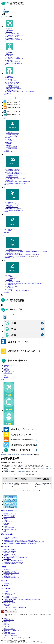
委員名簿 (9, 139)
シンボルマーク (11, 141)
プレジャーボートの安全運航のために (16, 179)
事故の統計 (9, 32)
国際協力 (9, 144)
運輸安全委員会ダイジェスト (14, 38)
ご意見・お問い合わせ (9, 634)
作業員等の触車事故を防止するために (16, 174)
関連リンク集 (7, 632)
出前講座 (9, 275)
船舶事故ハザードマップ (13, 204)
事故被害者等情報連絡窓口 (11, 635)
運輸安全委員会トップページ (8, 455)
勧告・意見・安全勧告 (12, 37)
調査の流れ (9, 142)
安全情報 (6, 212)
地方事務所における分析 (13, 87)
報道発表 (9, 231)
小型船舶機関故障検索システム (15, 210)
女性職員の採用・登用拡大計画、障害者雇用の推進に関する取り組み (25, 283)
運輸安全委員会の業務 (12, 135)
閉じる (2, 380)
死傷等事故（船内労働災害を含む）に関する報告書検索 (21, 92)
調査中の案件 (10, 30)
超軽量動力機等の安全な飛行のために (16, 183)
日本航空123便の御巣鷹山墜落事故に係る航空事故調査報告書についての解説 (27, 252)
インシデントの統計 (12, 81)
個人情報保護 (10, 288)
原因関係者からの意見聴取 (13, 282)
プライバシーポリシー (9, 629)
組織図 (8, 138)
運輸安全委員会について (10, 152)
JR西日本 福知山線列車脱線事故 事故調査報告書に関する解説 (23, 255)
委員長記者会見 (11, 229)
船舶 (5, 95)
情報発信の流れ (11, 202)
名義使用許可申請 (11, 285)
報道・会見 (6, 232)
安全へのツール (8, 185)
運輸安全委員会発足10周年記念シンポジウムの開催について (22, 256)
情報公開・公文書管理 (12, 286)
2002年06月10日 (7, 483)
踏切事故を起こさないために (14, 172)
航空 (5, 41)
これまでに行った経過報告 (13, 82)
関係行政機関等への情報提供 (14, 40)
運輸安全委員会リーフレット (14, 148)
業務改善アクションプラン (13, 253)
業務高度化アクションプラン (14, 250)
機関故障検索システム (12, 90)
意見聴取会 (9, 289)
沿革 (8, 150)
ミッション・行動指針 (12, 136)
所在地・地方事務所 (12, 147)
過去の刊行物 (10, 180)
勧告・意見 (9, 60)
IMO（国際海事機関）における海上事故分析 (18, 182)
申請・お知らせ (8, 292)
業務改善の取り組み (9, 258)
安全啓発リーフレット (12, 177)
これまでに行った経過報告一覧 (15, 35)
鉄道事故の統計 (25, 455)
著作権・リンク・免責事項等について (13, 631)
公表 (44, 485)
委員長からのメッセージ (13, 133)
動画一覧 (9, 93)
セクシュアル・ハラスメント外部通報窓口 (18, 291)
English (5, 376)
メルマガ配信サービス (12, 277)
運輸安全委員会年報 (12, 175)
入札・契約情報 (11, 278)
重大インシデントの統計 (13, 34)
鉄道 (5, 65)
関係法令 (9, 145)
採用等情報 (9, 280)
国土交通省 (6, 377)
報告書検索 (9, 29)
